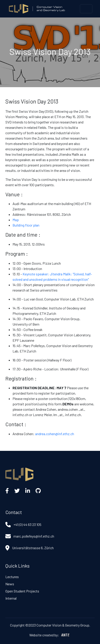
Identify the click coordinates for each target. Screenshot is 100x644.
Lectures (12, 577)
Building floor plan (26, 225)
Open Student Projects (22, 591)
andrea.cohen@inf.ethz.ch (55, 434)
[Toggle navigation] (86, 9)
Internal (11, 598)
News (10, 584)
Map (16, 220)
